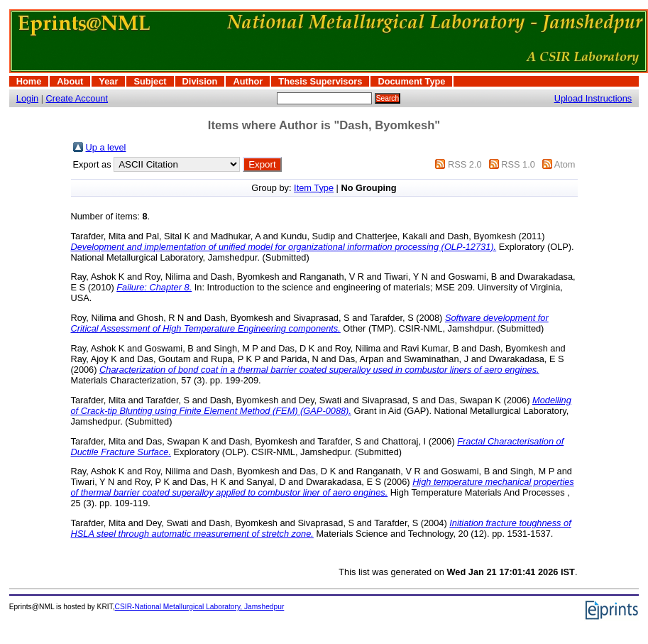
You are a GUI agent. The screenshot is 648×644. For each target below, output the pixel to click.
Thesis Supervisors (320, 81)
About (70, 81)
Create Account (77, 98)
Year (108, 81)
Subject (150, 81)
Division (200, 81)
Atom (565, 164)
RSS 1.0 (518, 164)
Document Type (411, 81)
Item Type (314, 188)
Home (29, 81)
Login (27, 98)
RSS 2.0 (465, 164)
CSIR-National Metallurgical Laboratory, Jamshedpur (200, 607)
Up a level (106, 147)
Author (248, 81)
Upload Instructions (593, 98)
